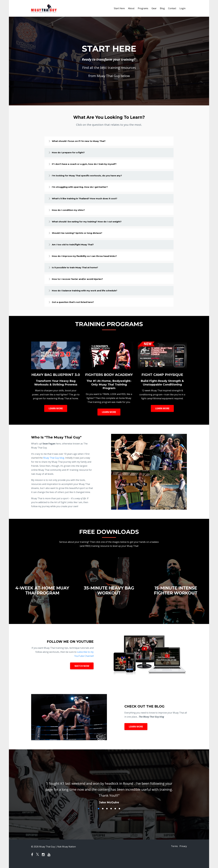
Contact (172, 8)
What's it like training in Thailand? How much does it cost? (90, 200)
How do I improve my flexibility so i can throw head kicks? (89, 259)
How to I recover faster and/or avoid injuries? (81, 283)
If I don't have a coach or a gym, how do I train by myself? (89, 165)
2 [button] (103, 813)
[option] (109, 794)
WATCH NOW (82, 670)
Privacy (183, 851)
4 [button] (111, 813)
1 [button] (99, 813)
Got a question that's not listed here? (77, 306)
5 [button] (115, 813)
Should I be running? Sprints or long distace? (81, 235)
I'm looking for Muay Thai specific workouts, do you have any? (92, 177)
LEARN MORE (56, 413)
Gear (154, 8)
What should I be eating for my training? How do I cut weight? (92, 224)
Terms (173, 851)
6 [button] (119, 813)
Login (182, 8)
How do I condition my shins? (72, 212)
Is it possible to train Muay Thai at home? (79, 271)
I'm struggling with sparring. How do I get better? (84, 188)
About (131, 8)
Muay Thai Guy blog (54, 462)
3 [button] (107, 813)
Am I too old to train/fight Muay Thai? (77, 247)
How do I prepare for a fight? (72, 153)
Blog (162, 8)
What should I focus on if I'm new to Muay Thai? (83, 141)
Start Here (119, 8)
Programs (143, 8)
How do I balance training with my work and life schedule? (90, 294)
